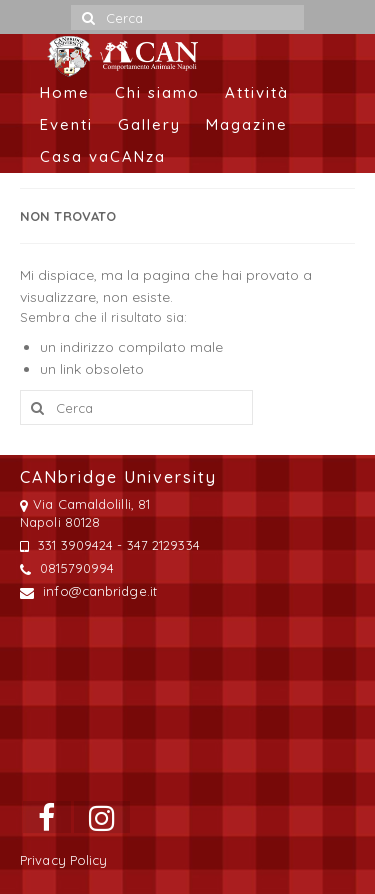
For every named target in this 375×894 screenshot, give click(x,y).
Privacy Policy (63, 860)
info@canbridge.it (88, 591)
